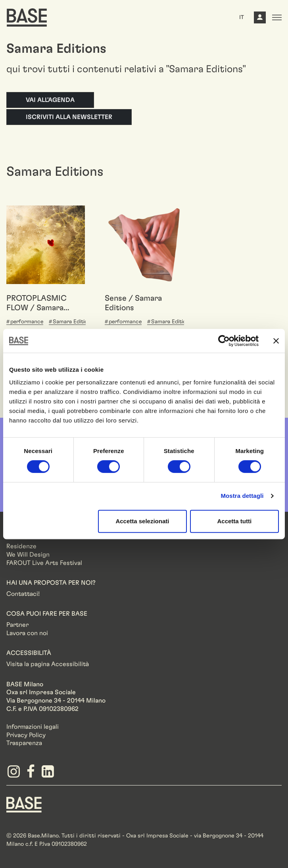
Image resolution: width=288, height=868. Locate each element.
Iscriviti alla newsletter (69, 117)
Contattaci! (23, 594)
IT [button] (242, 17)
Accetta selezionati (142, 521)
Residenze (21, 546)
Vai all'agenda (50, 100)
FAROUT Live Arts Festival (44, 563)
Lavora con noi (27, 633)
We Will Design (28, 555)
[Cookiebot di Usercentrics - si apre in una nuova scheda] (224, 341)
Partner (17, 625)
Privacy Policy (26, 735)
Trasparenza (24, 743)
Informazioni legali (33, 727)
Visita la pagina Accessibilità (48, 664)
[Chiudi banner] (276, 341)
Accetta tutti (234, 521)
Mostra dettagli (242, 496)
